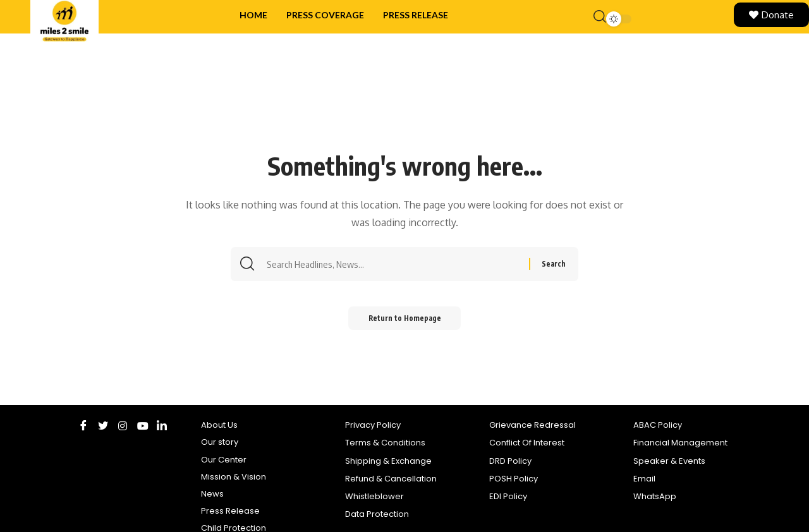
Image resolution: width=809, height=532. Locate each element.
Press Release (416, 15)
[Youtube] (143, 425)
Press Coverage (325, 15)
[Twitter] (103, 425)
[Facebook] (84, 425)
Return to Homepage (405, 320)
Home (253, 15)
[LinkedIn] (162, 425)
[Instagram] (123, 425)
